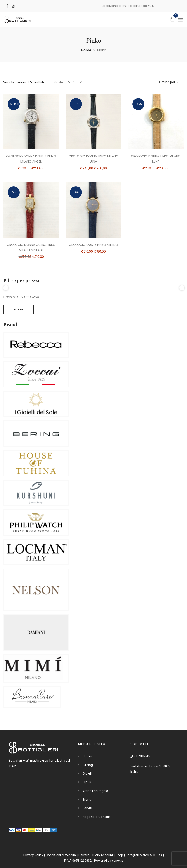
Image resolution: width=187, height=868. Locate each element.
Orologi (88, 765)
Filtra (19, 309)
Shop (119, 855)
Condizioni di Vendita (61, 855)
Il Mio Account (103, 855)
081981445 (140, 756)
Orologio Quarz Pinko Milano (93, 245)
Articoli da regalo (95, 791)
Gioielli (87, 773)
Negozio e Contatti (97, 817)
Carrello (84, 855)
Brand (87, 800)
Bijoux (87, 782)
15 (69, 82)
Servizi (87, 808)
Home (86, 50)
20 (75, 82)
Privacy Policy (33, 855)
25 (81, 82)
